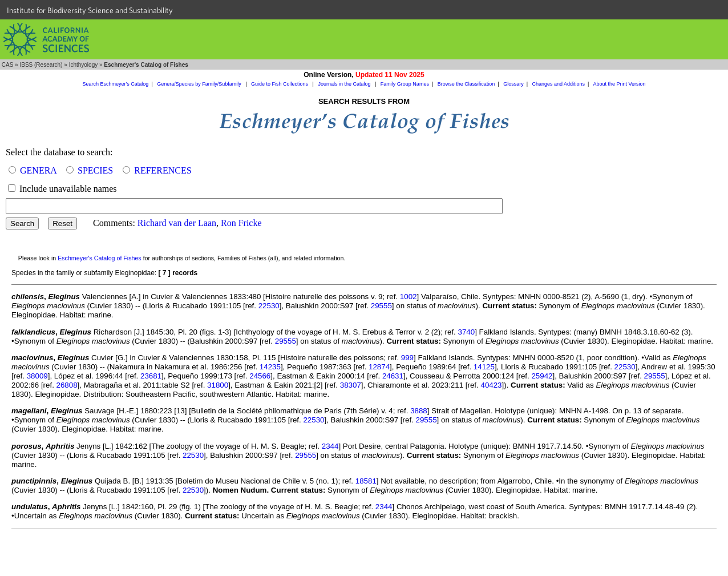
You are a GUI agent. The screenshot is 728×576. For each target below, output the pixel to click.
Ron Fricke (241, 223)
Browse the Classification (466, 84)
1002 (409, 297)
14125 (484, 367)
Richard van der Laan (177, 223)
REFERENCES (163, 170)
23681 (151, 376)
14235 (270, 367)
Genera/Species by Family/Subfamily (200, 84)
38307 (351, 385)
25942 (542, 376)
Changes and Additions (558, 84)
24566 (260, 376)
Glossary (513, 84)
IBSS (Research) (41, 65)
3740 (467, 332)
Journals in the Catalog (345, 84)
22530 (269, 306)
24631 (393, 376)
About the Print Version (619, 84)
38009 (37, 376)
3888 (419, 411)
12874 (379, 367)
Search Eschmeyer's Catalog (116, 84)
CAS (8, 65)
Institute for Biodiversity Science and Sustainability (90, 10)
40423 (491, 385)
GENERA (38, 170)
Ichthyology (84, 65)
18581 (366, 481)
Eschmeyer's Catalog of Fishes (100, 258)
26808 (67, 385)
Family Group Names (405, 84)
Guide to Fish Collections (280, 84)
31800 (218, 385)
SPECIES (95, 170)
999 (407, 358)
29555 (381, 306)
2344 (330, 446)
